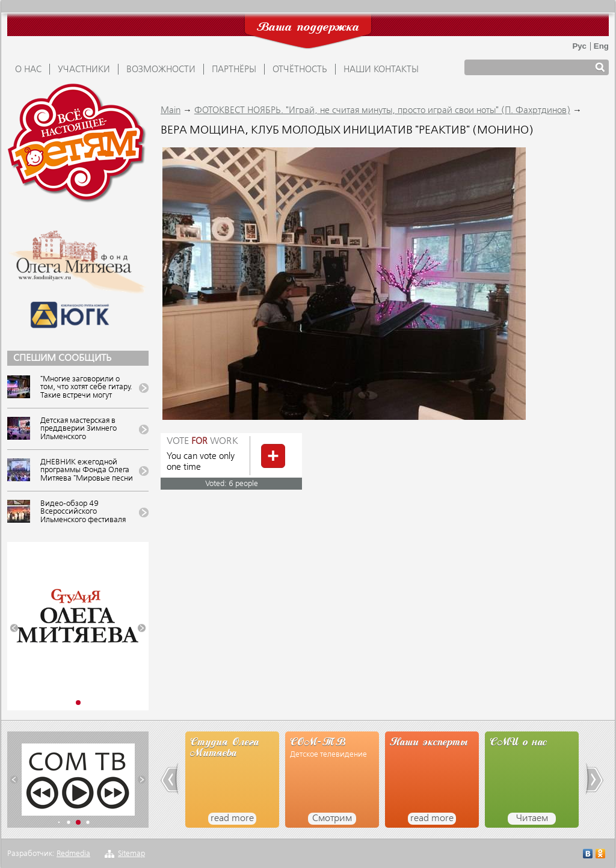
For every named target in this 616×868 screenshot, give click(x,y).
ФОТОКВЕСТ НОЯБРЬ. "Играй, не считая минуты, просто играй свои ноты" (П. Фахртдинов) (382, 111)
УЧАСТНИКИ (84, 70)
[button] (14, 628)
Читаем (532, 819)
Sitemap (131, 854)
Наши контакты (381, 70)
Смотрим (332, 819)
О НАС (28, 70)
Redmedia (73, 854)
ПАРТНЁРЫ (234, 70)
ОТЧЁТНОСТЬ (300, 70)
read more (232, 819)
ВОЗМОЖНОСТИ (161, 70)
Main (171, 111)
